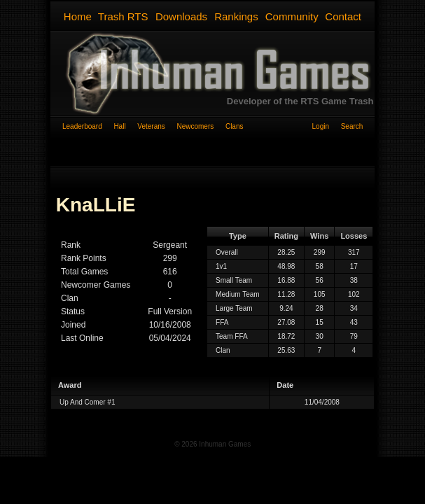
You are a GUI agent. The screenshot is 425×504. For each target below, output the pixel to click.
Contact (343, 16)
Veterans (157, 126)
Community (292, 16)
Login (327, 126)
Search (352, 126)
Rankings (236, 16)
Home (78, 16)
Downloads (181, 16)
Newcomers (201, 126)
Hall (125, 126)
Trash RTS (123, 16)
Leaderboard (88, 126)
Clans (235, 126)
